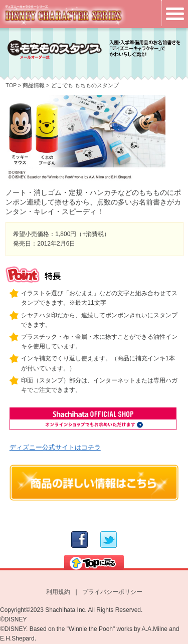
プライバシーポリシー (112, 592)
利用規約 (58, 592)
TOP (11, 85)
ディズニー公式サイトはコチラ (55, 447)
